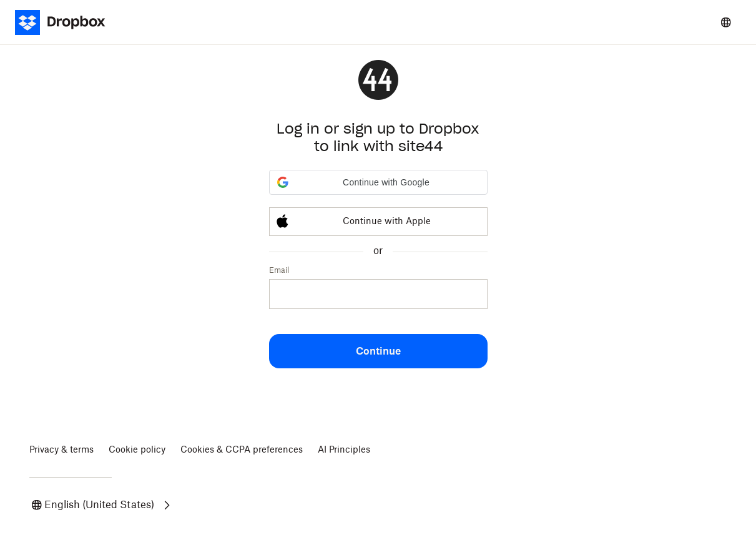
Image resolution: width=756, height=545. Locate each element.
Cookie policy (137, 450)
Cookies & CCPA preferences (242, 450)
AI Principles (344, 450)
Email (279, 270)
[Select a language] (726, 22)
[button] (378, 182)
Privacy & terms (61, 450)
